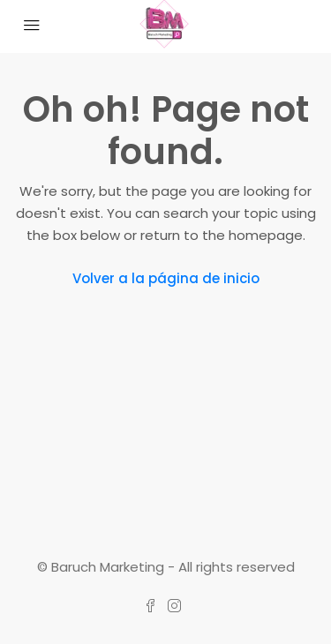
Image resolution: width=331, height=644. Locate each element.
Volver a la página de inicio (166, 278)
